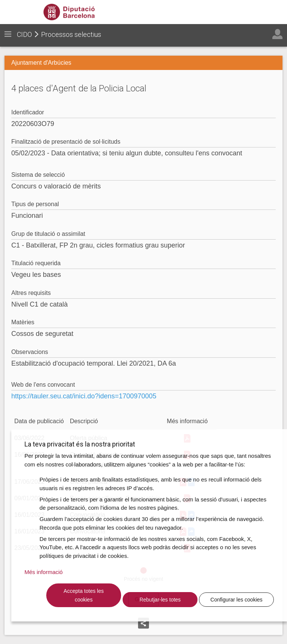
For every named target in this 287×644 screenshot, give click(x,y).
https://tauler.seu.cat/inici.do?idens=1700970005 (84, 396)
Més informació (44, 572)
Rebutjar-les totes (160, 600)
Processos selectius (71, 34)
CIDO (24, 34)
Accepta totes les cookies (84, 595)
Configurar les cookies (236, 600)
